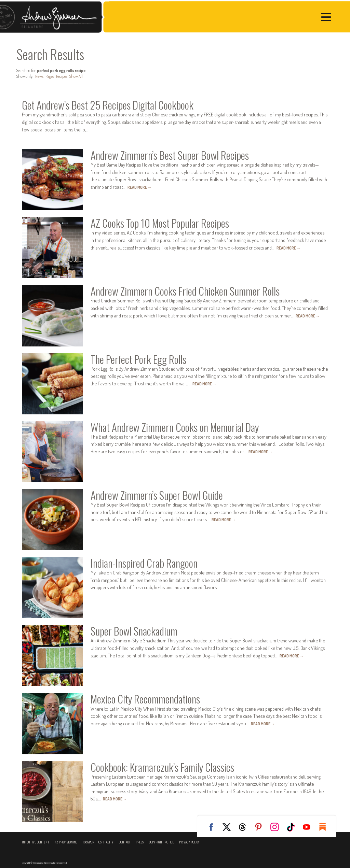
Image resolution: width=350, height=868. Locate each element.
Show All (76, 76)
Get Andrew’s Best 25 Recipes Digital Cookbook (108, 105)
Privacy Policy (189, 842)
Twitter (229, 827)
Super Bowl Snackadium (134, 631)
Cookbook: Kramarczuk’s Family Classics (162, 767)
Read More (140, 187)
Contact (125, 842)
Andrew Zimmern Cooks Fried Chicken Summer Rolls (185, 291)
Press (140, 842)
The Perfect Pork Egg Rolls (138, 359)
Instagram (277, 827)
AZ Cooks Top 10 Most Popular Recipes (160, 223)
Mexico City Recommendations (145, 699)
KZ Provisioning (66, 842)
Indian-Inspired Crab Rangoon (144, 563)
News (39, 76)
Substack (325, 827)
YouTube (309, 827)
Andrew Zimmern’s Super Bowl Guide (157, 495)
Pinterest (261, 827)
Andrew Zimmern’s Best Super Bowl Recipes (170, 155)
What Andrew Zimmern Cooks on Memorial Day (175, 427)
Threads (245, 827)
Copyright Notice (161, 842)
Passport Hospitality (98, 842)
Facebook (213, 827)
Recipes (62, 76)
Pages (50, 76)
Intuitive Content (36, 842)
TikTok (293, 827)
